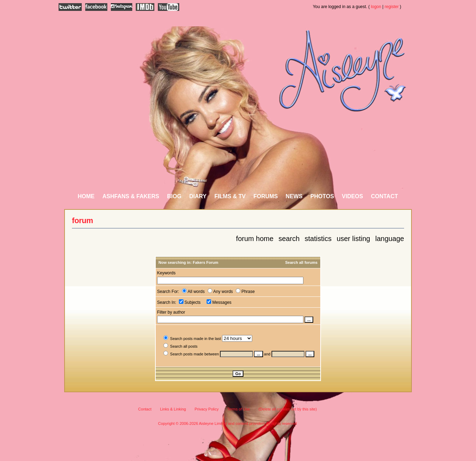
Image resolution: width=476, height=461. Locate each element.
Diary (198, 196)
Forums (266, 196)
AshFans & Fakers (131, 196)
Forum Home (255, 239)
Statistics (318, 239)
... (258, 354)
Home (86, 196)
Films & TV (230, 196)
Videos (353, 196)
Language (390, 239)
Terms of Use (239, 409)
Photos (322, 196)
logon (376, 7)
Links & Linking (173, 409)
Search (289, 239)
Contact (384, 196)
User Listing (354, 239)
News (294, 196)
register (392, 7)
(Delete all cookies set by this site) (288, 409)
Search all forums (301, 262)
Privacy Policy (207, 409)
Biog (174, 196)
